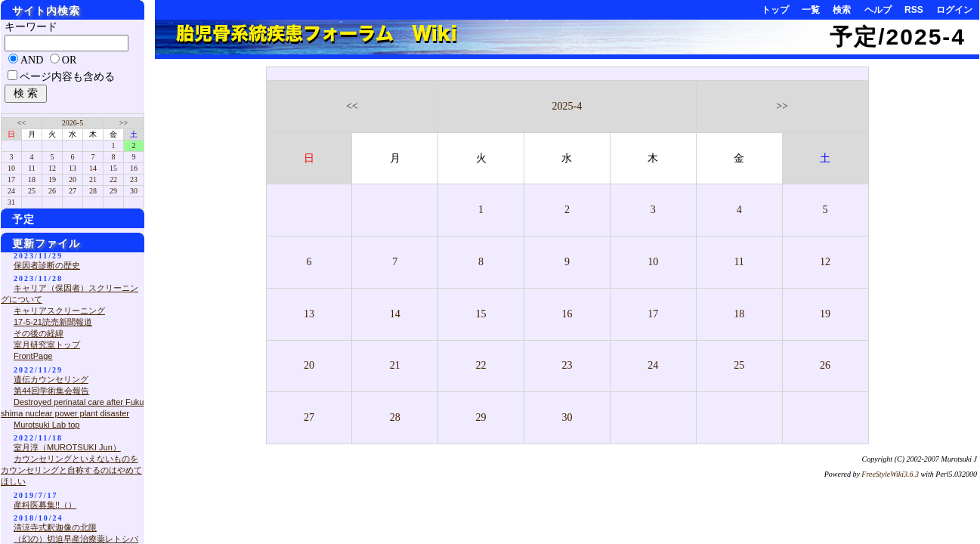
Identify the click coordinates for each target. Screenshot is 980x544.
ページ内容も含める (67, 77)
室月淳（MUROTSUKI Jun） (67, 447)
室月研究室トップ (47, 345)
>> (782, 106)
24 (653, 365)
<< (352, 106)
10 (653, 262)
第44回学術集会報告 (51, 391)
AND (32, 60)
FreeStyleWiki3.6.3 (890, 474)
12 (825, 262)
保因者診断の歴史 (47, 265)
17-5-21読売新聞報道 (53, 322)
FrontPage (33, 356)
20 (309, 365)
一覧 (811, 10)
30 (567, 417)
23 (567, 365)
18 (739, 314)
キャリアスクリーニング (59, 311)
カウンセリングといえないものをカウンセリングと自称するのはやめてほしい (71, 470)
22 (481, 365)
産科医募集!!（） (45, 505)
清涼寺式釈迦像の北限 (55, 527)
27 (309, 417)
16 (567, 314)
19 (825, 314)
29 (481, 417)
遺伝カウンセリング (51, 379)
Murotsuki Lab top (46, 425)
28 (395, 417)
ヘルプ (878, 10)
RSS (914, 10)
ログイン (954, 10)
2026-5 (73, 123)
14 (395, 314)
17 (653, 314)
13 (309, 314)
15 (481, 314)
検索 (842, 10)
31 (11, 202)
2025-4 (567, 106)
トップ (775, 10)
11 (739, 262)
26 (825, 365)
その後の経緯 (39, 333)
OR (69, 60)
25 (739, 365)
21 (395, 365)
